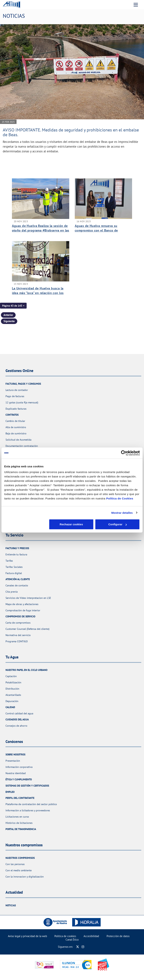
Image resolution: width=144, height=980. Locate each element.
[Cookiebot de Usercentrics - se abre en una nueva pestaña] (124, 453)
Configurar (72, 524)
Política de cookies (65, 936)
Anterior (8, 315)
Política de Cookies (120, 498)
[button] (13, 306)
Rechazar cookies (26, 524)
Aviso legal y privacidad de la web (27, 936)
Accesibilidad (91, 936)
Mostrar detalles (122, 513)
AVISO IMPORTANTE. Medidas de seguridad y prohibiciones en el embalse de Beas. (71, 132)
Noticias (11, 905)
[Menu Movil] (136, 5)
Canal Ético (72, 940)
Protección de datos (118, 936)
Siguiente (9, 321)
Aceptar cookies (118, 524)
